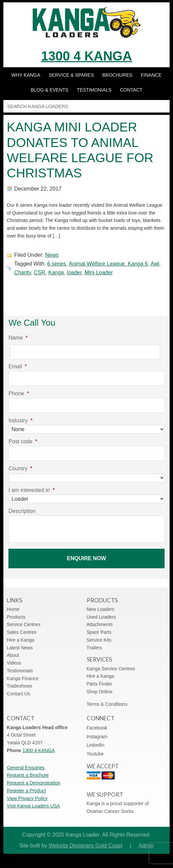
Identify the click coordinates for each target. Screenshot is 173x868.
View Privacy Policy (27, 798)
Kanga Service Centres (111, 669)
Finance (151, 75)
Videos (14, 663)
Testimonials (94, 90)
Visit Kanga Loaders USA (33, 806)
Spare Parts (99, 632)
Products (16, 617)
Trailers (94, 648)
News (52, 255)
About (13, 655)
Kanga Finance (23, 678)
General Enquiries (26, 768)
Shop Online (100, 692)
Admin (146, 846)
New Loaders (101, 609)
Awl (155, 264)
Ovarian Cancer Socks (110, 811)
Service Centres (24, 624)
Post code (23, 441)
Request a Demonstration (34, 783)
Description (22, 511)
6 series (57, 264)
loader (74, 272)
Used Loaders (101, 617)
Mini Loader (99, 272)
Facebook (97, 728)
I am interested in (32, 490)
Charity (23, 272)
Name (18, 338)
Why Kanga (26, 75)
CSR (40, 272)
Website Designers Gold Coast (85, 846)
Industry (20, 420)
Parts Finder (99, 684)
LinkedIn (96, 745)
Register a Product (26, 791)
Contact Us (18, 694)
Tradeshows (20, 686)
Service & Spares (71, 75)
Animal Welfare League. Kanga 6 (108, 264)
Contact (131, 90)
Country (20, 468)
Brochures (117, 75)
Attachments (100, 624)
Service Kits (99, 640)
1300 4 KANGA (87, 56)
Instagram (97, 737)
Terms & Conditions (107, 704)
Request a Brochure (28, 775)
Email (18, 366)
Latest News (20, 648)
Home (13, 609)
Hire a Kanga (21, 640)
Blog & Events (50, 90)
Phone (19, 393)
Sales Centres (22, 632)
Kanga (56, 272)
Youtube (95, 754)
